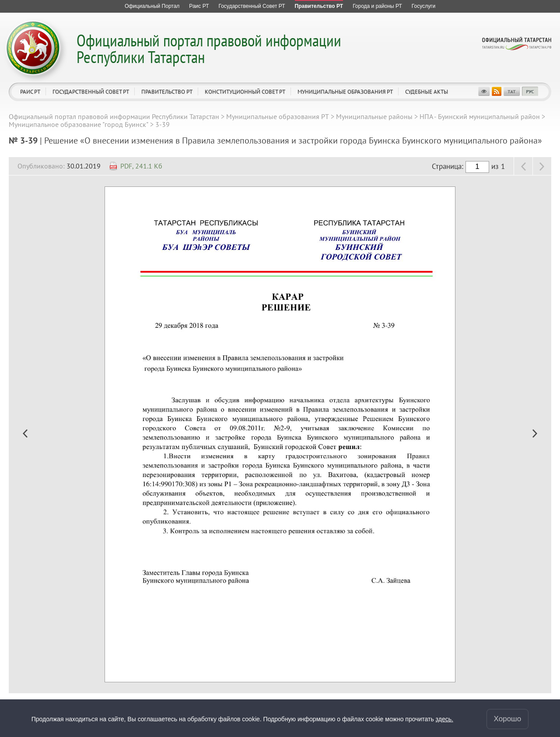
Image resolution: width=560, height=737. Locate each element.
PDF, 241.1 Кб (141, 166)
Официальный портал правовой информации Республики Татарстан (209, 48)
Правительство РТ (167, 92)
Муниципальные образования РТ (345, 92)
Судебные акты (427, 92)
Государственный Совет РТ (91, 92)
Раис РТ (30, 92)
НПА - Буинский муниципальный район (480, 116)
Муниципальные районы (374, 116)
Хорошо (508, 719)
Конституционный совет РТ (245, 92)
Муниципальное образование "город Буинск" (79, 124)
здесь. (444, 719)
